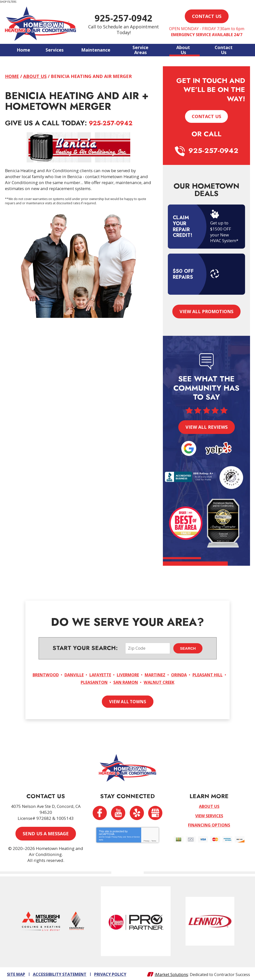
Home (12, 76)
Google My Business (156, 812)
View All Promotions (206, 311)
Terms (154, 840)
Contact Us (206, 116)
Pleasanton (111, 681)
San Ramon (145, 681)
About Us (35, 76)
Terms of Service (133, 836)
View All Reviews (207, 426)
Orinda (204, 674)
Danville (88, 674)
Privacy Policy (117, 836)
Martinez (177, 674)
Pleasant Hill (73, 681)
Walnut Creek (182, 681)
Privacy (147, 840)
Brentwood (57, 674)
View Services (209, 814)
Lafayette (117, 674)
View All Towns (128, 700)
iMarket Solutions (171, 973)
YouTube (118, 812)
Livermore (147, 674)
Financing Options (209, 824)
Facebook (99, 812)
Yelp (137, 812)
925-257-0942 (127, 18)
